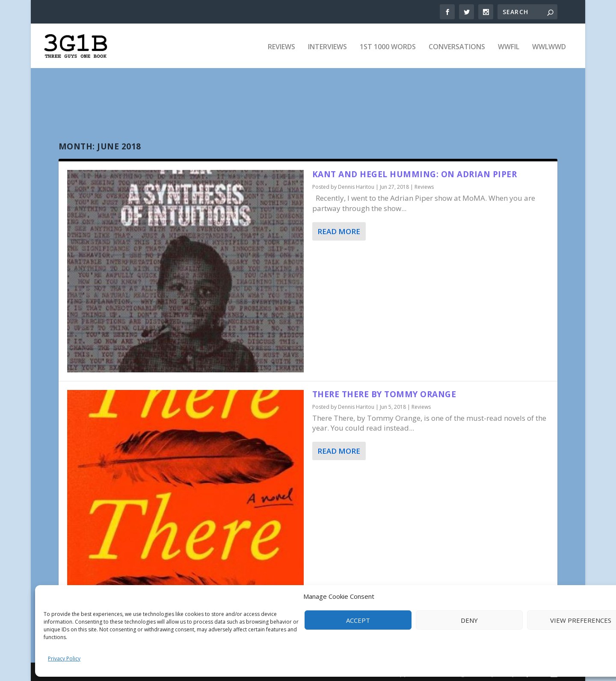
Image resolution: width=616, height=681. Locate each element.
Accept (358, 620)
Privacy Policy (64, 659)
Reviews (281, 45)
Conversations (457, 45)
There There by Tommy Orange (384, 392)
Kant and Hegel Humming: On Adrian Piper (415, 172)
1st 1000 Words (388, 45)
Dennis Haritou (356, 184)
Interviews (327, 45)
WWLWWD (549, 45)
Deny (469, 620)
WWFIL (509, 45)
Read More (339, 228)
